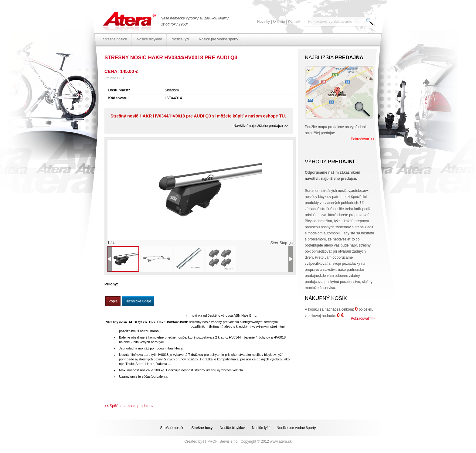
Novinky (264, 22)
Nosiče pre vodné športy (218, 39)
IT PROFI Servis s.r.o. (221, 441)
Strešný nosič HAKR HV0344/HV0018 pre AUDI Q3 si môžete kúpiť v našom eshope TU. (198, 116)
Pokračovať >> (363, 139)
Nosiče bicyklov (149, 39)
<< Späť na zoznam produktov (129, 406)
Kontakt (294, 22)
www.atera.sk (281, 441)
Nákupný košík (326, 298)
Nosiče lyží (180, 39)
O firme (279, 22)
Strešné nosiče (115, 39)
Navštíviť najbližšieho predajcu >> (261, 126)
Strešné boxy (202, 428)
